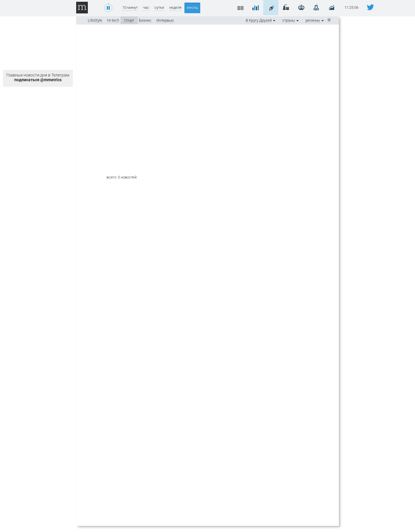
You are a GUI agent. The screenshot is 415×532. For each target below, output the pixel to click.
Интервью (165, 20)
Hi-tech (113, 20)
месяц (192, 7)
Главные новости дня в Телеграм (38, 77)
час (146, 7)
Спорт (129, 20)
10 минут (130, 7)
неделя (175, 7)
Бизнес (145, 20)
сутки (159, 7)
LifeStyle (95, 20)
